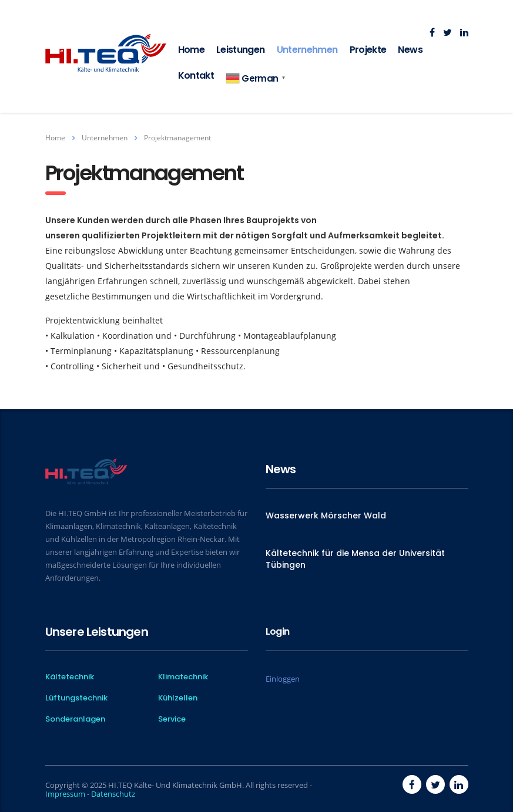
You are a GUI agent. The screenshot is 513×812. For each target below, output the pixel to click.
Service (172, 719)
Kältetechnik (70, 677)
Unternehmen (307, 50)
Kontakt (196, 75)
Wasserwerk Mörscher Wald (326, 515)
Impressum (65, 794)
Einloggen (283, 679)
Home (191, 50)
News (410, 50)
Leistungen (241, 50)
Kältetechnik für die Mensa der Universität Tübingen (355, 559)
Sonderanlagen (75, 719)
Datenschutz (113, 794)
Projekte (368, 50)
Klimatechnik (183, 677)
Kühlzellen (178, 698)
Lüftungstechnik (76, 698)
